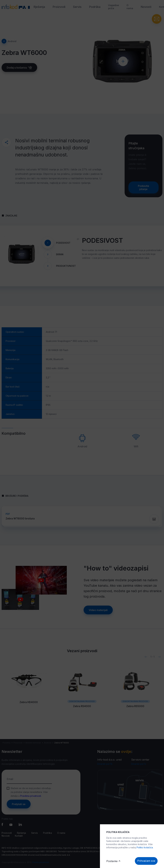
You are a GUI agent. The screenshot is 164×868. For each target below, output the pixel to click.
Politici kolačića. (145, 847)
